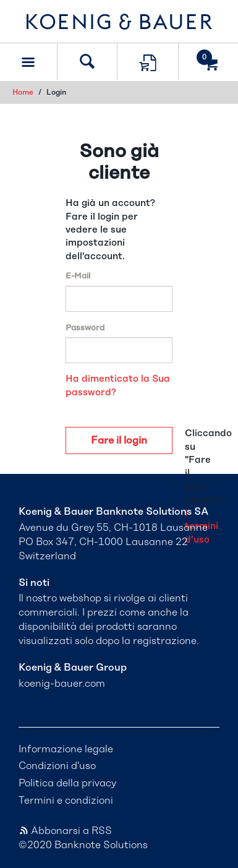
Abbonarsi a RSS (65, 831)
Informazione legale (66, 749)
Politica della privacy (67, 783)
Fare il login (119, 440)
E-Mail (78, 276)
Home (23, 92)
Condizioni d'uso (57, 766)
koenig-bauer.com (62, 684)
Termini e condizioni (66, 801)
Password (85, 328)
